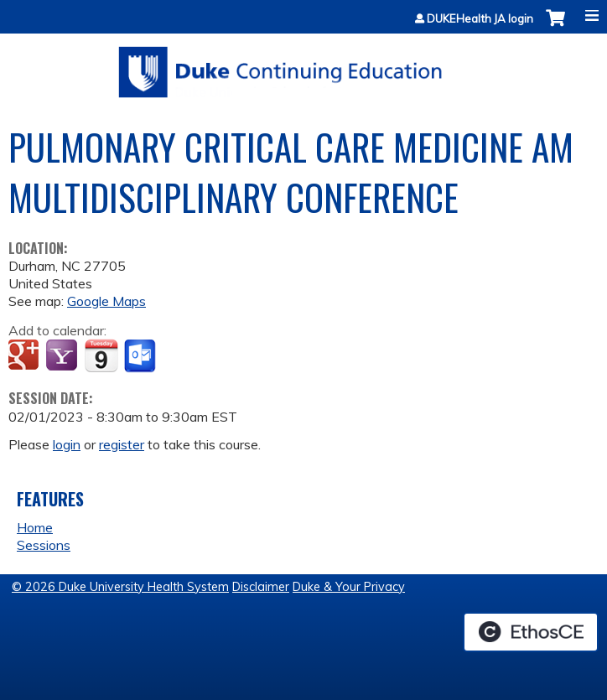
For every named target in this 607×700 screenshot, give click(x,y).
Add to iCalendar (101, 355)
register (122, 444)
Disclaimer (261, 587)
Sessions (44, 545)
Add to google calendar (26, 356)
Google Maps (106, 301)
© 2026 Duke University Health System (120, 587)
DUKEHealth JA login (480, 19)
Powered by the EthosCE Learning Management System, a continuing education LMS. (531, 632)
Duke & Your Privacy (349, 587)
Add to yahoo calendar (63, 356)
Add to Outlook (141, 356)
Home (35, 527)
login (67, 444)
